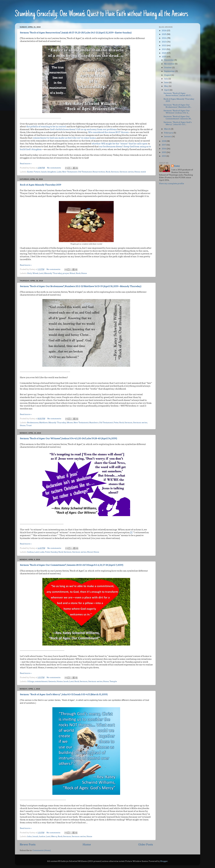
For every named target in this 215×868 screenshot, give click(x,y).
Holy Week (33, 273)
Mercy (54, 836)
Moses (70, 423)
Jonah (35, 836)
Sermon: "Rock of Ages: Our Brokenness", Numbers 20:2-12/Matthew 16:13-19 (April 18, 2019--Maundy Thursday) (81, 286)
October (168, 67)
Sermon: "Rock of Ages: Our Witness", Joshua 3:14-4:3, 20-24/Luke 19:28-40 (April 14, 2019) (68, 438)
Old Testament (85, 172)
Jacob (66, 681)
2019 (164, 57)
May (166, 86)
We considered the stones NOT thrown (108, 132)
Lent (41, 273)
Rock (108, 172)
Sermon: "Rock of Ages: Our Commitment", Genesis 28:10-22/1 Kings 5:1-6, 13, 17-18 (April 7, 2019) (72, 565)
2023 (164, 42)
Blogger (164, 861)
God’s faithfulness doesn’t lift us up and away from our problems (84, 129)
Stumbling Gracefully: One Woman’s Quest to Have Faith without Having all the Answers (102, 14)
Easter (30, 172)
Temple (113, 681)
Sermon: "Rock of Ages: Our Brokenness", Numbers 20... (177, 106)
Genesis (52, 681)
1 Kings (31, 681)
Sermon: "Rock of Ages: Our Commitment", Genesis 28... (178, 118)
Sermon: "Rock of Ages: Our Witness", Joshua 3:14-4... (177, 112)
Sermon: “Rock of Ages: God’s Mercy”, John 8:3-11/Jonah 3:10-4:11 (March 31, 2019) (64, 694)
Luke (59, 172)
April (167, 90)
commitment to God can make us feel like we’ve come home (64, 138)
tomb (143, 172)
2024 (164, 38)
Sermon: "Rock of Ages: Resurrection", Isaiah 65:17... (178, 94)
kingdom (52, 172)
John (29, 836)
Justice (42, 836)
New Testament (70, 172)
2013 (164, 156)
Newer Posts (28, 845)
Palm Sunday (51, 552)
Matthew (43, 423)
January (168, 136)
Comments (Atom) (42, 850)
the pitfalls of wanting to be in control (46, 127)
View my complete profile (172, 183)
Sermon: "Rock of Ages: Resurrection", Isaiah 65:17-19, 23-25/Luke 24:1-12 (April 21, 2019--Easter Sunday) (76, 33)
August (168, 75)
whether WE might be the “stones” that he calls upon (120, 144)
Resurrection (99, 172)
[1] (131, 533)
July (166, 79)
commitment (41, 681)
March (167, 129)
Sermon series (127, 172)
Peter (116, 423)
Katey (177, 166)
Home (60, 681)
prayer (66, 273)
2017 (164, 145)
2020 (164, 53)
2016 (164, 149)
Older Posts (146, 845)
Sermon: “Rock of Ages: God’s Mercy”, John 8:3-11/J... (178, 123)
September (170, 71)
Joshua (30, 552)
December (169, 60)
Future (37, 172)
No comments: (54, 168)
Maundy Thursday (53, 273)
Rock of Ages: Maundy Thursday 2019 (41, 185)
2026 (164, 31)
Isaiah (44, 172)
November (170, 64)
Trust (29, 425)
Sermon (115, 172)
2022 (164, 45)
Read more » (26, 164)
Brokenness (33, 423)
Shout (90, 552)
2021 (164, 49)
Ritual (72, 273)
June (167, 82)
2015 (164, 152)
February (169, 133)
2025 (164, 34)
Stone (137, 172)
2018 (164, 141)
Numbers (94, 423)
